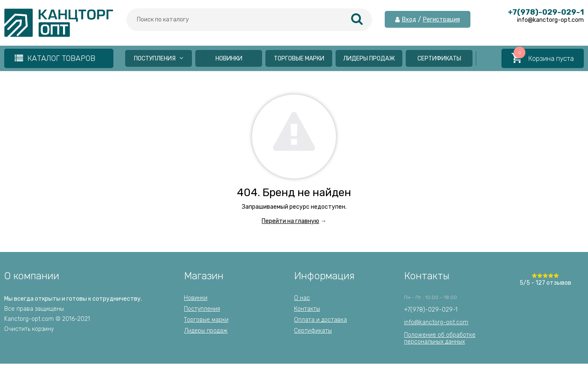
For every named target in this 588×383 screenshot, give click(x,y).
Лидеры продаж (369, 59)
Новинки (229, 59)
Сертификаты (439, 59)
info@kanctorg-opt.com (436, 322)
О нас (302, 298)
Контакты (307, 309)
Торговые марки (299, 59)
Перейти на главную (290, 221)
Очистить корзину (29, 329)
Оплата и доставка (320, 320)
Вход (409, 20)
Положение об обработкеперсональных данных (440, 338)
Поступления (159, 59)
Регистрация (441, 20)
